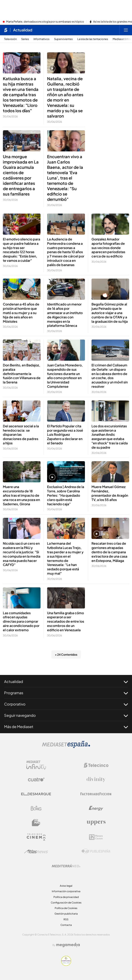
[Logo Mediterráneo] (66, 866)
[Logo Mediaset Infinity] (36, 765)
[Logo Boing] (36, 808)
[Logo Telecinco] (96, 765)
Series (25, 39)
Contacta (66, 925)
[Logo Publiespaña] (96, 851)
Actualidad (66, 682)
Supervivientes (63, 39)
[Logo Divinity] (96, 780)
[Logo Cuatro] (36, 780)
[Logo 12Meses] (96, 837)
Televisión (10, 39)
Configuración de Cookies (66, 903)
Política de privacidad (66, 897)
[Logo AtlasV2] (36, 851)
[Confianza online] (66, 965)
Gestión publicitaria (66, 914)
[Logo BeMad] (36, 823)
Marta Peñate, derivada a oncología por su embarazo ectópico (45, 22)
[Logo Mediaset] (66, 747)
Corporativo (66, 704)
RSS (66, 919)
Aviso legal (66, 886)
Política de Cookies (66, 908)
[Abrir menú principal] (126, 30)
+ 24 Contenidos (66, 654)
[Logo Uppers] (96, 823)
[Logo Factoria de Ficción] (96, 794)
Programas (66, 693)
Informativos (42, 39)
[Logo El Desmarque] (36, 794)
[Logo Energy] (96, 808)
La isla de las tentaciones (93, 39)
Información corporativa (66, 891)
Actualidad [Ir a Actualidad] (23, 30)
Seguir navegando (66, 715)
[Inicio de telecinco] (6, 30)
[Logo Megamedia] (68, 945)
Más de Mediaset (66, 727)
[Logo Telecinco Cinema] (36, 837)
